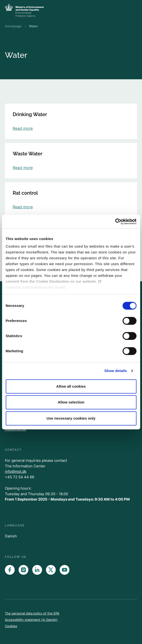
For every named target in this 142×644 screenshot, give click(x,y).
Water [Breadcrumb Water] (33, 26)
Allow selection (71, 402)
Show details (116, 371)
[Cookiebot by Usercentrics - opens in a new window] (115, 221)
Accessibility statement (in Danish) (31, 620)
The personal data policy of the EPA (32, 613)
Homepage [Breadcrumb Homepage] (13, 26)
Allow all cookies (71, 386)
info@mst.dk (16, 471)
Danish (11, 536)
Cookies (11, 626)
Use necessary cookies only (71, 418)
